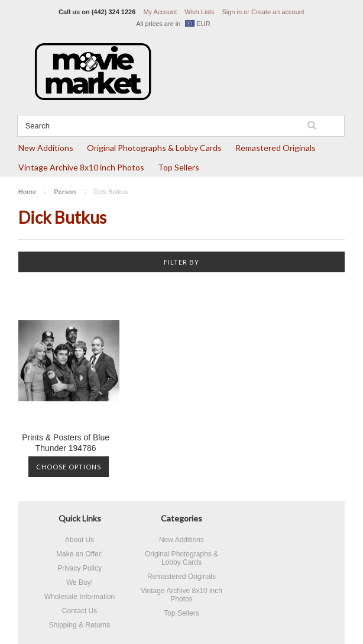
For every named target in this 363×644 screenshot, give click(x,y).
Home (27, 192)
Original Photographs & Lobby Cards (154, 148)
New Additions (46, 148)
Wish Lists (199, 12)
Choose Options (69, 467)
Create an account (278, 12)
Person (65, 192)
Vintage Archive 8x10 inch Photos (81, 167)
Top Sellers (179, 167)
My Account (160, 12)
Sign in (232, 12)
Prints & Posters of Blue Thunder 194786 (66, 443)
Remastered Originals (276, 148)
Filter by (181, 262)
